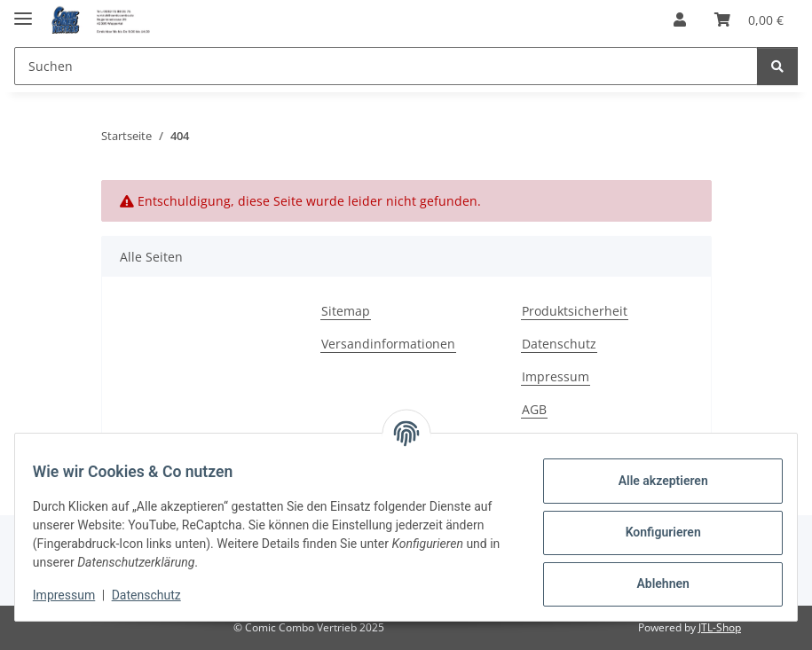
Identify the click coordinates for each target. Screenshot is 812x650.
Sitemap (346, 311)
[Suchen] (777, 66)
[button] (680, 20)
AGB (534, 409)
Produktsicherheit (575, 311)
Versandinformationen (388, 344)
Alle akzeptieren (652, 481)
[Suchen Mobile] (386, 66)
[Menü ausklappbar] (23, 11)
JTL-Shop (720, 627)
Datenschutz (157, 595)
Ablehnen (652, 583)
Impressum (75, 595)
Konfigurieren (652, 532)
